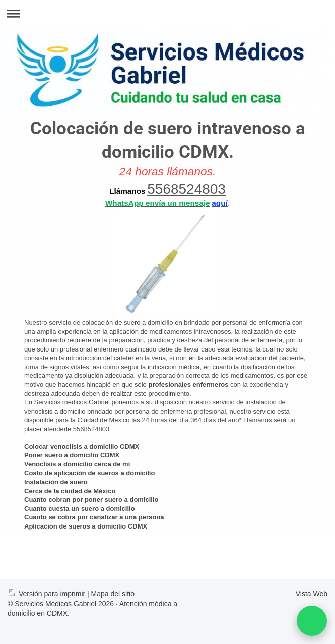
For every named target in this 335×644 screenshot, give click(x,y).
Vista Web (312, 594)
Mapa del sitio (113, 594)
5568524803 (186, 189)
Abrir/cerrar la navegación (167, 13)
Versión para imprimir (47, 594)
